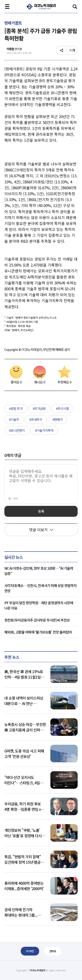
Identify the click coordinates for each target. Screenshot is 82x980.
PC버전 (30, 951)
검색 (75, 7)
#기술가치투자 (44, 430)
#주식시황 (62, 408)
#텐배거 (58, 419)
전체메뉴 (7, 7)
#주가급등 (39, 408)
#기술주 (14, 419)
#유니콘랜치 (17, 430)
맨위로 (53, 951)
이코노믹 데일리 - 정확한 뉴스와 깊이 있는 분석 (41, 7)
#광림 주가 (16, 408)
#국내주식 (36, 419)
